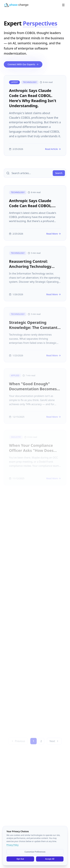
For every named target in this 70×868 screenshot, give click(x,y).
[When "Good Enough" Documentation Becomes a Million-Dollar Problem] (35, 398)
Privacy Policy (13, 845)
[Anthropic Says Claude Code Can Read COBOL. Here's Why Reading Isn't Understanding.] (35, 116)
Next (54, 743)
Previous (18, 743)
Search (59, 173)
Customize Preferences (35, 852)
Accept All (50, 859)
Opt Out (20, 859)
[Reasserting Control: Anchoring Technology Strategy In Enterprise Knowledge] (35, 275)
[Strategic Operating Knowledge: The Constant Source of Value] (35, 337)
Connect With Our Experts (23, 64)
